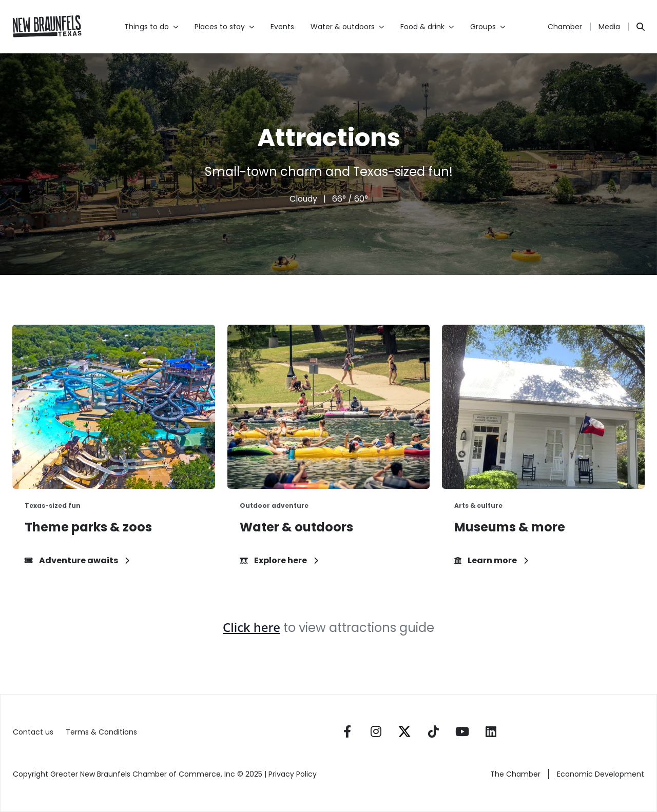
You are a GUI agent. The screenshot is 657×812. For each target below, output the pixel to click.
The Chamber (515, 774)
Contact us (33, 732)
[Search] (641, 27)
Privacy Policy (294, 774)
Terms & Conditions (101, 732)
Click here (252, 627)
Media (609, 27)
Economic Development (601, 774)
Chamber (565, 27)
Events (282, 27)
